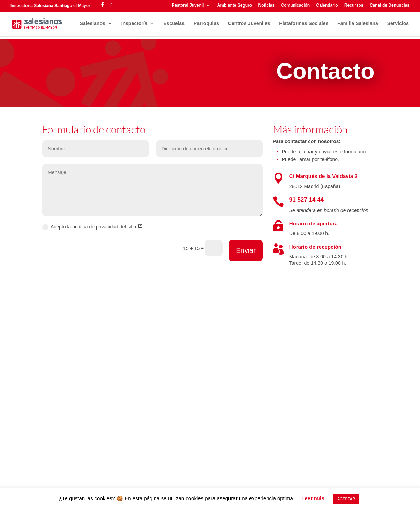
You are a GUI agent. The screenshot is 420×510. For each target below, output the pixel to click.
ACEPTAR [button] (346, 499)
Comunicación (296, 5)
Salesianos (93, 24)
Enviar (246, 250)
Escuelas (174, 24)
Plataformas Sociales (304, 24)
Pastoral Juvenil (188, 5)
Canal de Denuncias (390, 5)
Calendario (327, 5)
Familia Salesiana (358, 24)
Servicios (398, 24)
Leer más (313, 498)
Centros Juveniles (249, 24)
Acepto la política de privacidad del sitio (93, 227)
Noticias (266, 5)
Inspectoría (134, 24)
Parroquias (206, 24)
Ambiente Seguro (235, 5)
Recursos (354, 5)
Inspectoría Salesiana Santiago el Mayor (50, 6)
